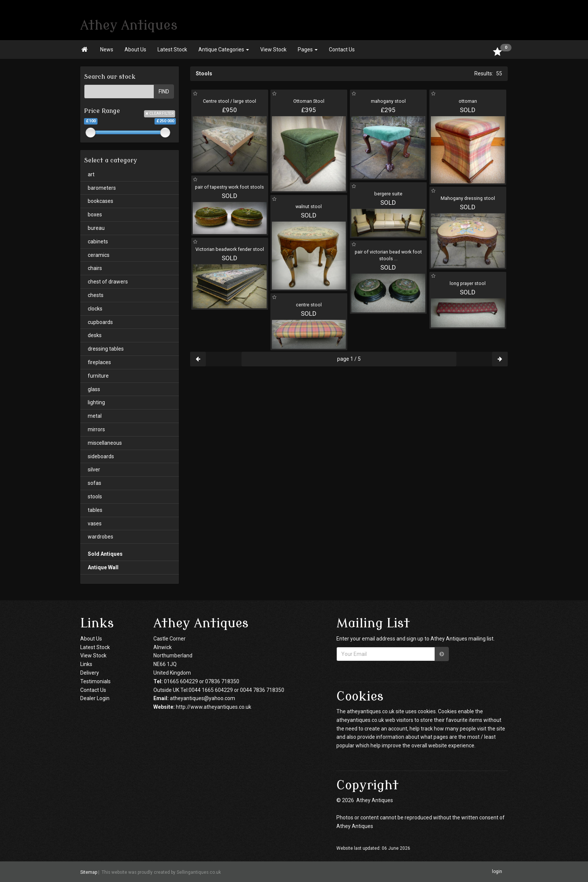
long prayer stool (468, 283)
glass (94, 389)
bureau (96, 228)
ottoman (468, 101)
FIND (164, 91)
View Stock (273, 49)
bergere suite (388, 194)
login (497, 871)
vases (95, 523)
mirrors (96, 429)
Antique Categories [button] (224, 49)
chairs (95, 268)
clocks (95, 309)
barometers (102, 188)
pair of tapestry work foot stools (229, 187)
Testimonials (95, 681)
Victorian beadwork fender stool (230, 249)
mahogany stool (388, 101)
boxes (95, 214)
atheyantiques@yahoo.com (202, 698)
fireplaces (99, 362)
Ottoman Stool (309, 101)
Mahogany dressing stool (468, 198)
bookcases (100, 201)
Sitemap (89, 872)
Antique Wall (103, 567)
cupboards (100, 322)
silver (94, 469)
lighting (96, 402)
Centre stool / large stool (229, 101)
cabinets (98, 241)
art (91, 174)
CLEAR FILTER (160, 113)
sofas (94, 483)
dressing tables (106, 349)
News (107, 49)
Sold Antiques (105, 554)
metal (95, 416)
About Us (135, 49)
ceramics (99, 255)
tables (95, 510)
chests (96, 295)
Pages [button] (308, 49)
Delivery (90, 673)
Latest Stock (172, 49)
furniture (98, 376)
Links (86, 664)
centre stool (309, 305)
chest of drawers (108, 282)
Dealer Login (95, 698)
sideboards (101, 456)
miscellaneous (105, 443)
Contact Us (342, 49)
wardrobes (100, 537)
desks (95, 335)
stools (95, 496)
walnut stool (309, 206)
